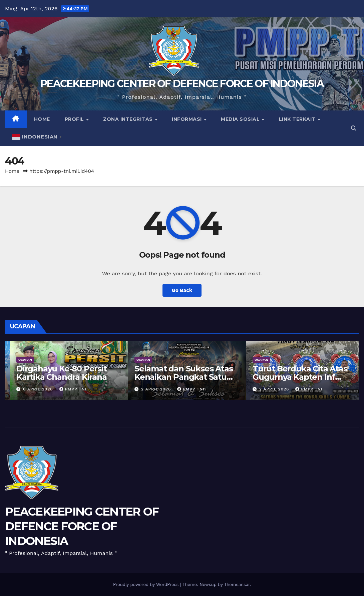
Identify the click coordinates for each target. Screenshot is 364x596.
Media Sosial (241, 119)
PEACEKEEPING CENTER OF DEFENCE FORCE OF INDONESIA (182, 84)
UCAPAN (21, 360)
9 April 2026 (34, 389)
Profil (75, 119)
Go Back (182, 290)
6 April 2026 (152, 389)
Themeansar (237, 584)
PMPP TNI (68, 389)
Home (42, 119)
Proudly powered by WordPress (147, 584)
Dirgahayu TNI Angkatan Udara (60, 373)
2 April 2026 (270, 389)
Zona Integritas (129, 119)
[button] (354, 128)
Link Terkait (298, 119)
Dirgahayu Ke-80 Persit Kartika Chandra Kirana (175, 373)
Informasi (188, 119)
